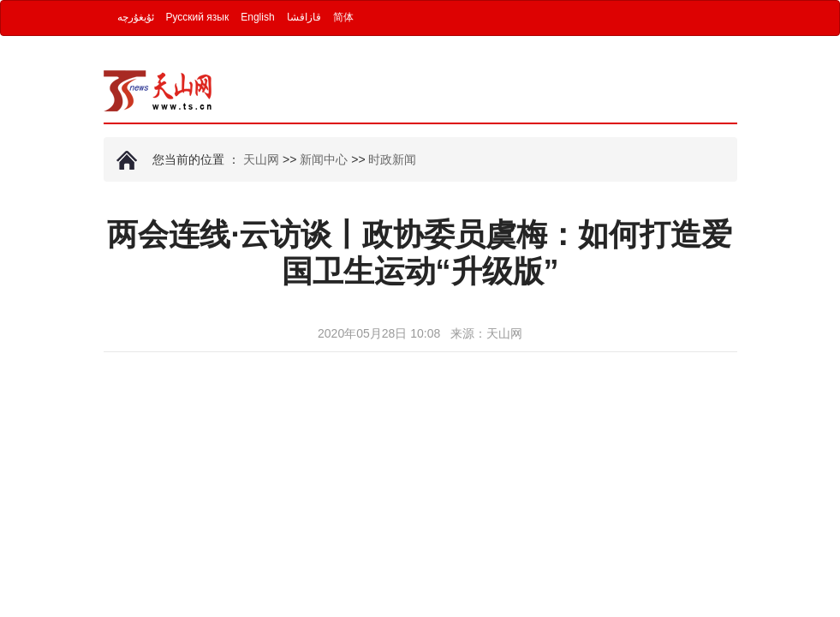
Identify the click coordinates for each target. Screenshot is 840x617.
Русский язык (198, 17)
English (257, 17)
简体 (343, 17)
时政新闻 (392, 159)
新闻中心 (324, 159)
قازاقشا (304, 17)
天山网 (261, 159)
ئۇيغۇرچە (136, 17)
